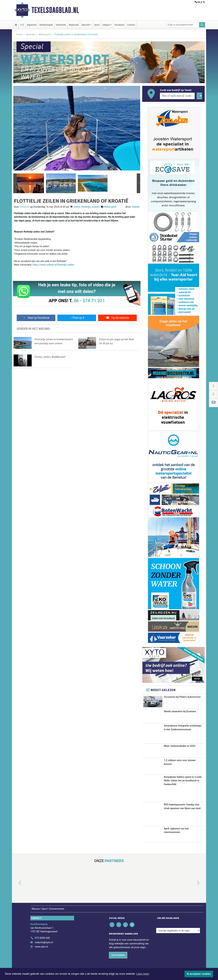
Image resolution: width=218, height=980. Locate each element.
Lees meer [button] (143, 974)
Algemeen (32, 25)
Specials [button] (86, 25)
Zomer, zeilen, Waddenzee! (50, 357)
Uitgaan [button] (106, 25)
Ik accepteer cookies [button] (199, 974)
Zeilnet (136, 207)
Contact (131, 25)
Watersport (45, 34)
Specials (31, 34)
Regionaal (74, 25)
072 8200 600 (42, 938)
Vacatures (120, 25)
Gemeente (61, 25)
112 (22, 25)
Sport (97, 25)
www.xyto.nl (41, 947)
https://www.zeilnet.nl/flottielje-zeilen (53, 265)
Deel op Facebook (36, 318)
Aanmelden (118, 955)
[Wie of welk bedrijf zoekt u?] (177, 96)
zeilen (77, 207)
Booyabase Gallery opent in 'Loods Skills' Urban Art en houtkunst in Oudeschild (183, 781)
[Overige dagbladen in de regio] (178, 931)
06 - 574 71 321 (89, 301)
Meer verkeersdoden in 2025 (180, 746)
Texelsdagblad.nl (55, 10)
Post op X (77, 318)
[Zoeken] (202, 25)
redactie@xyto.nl (44, 942)
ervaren (96, 207)
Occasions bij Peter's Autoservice (182, 697)
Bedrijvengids (46, 25)
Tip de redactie (117, 318)
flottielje (86, 207)
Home (19, 34)
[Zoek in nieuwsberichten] (183, 25)
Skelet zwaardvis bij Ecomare (180, 711)
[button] (15, 183)
